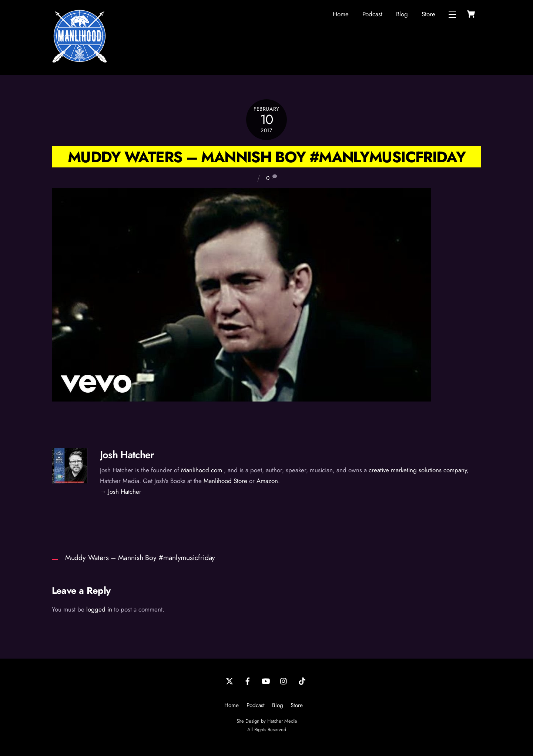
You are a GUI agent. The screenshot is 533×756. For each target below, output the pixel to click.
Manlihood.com (202, 470)
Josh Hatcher (127, 455)
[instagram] (284, 680)
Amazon (267, 481)
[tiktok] (302, 680)
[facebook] (248, 680)
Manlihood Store (225, 481)
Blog (402, 14)
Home (341, 14)
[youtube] (266, 680)
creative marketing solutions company (418, 470)
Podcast (372, 14)
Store (428, 14)
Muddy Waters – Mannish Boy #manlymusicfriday (266, 157)
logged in (99, 609)
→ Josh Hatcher (121, 492)
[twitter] (229, 680)
